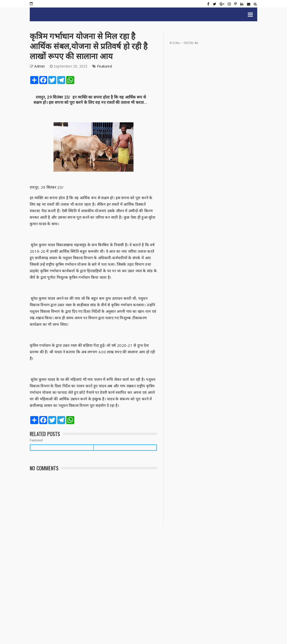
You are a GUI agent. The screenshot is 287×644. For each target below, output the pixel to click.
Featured (104, 66)
